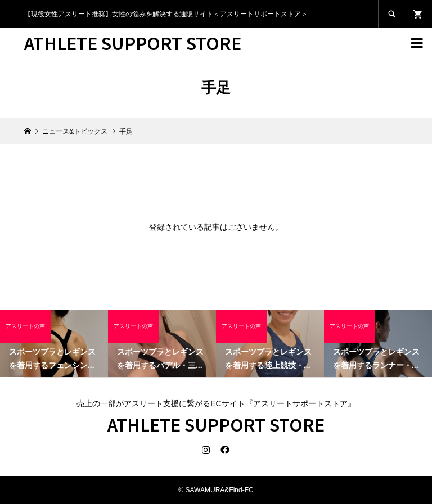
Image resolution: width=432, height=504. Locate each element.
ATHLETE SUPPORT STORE (133, 43)
